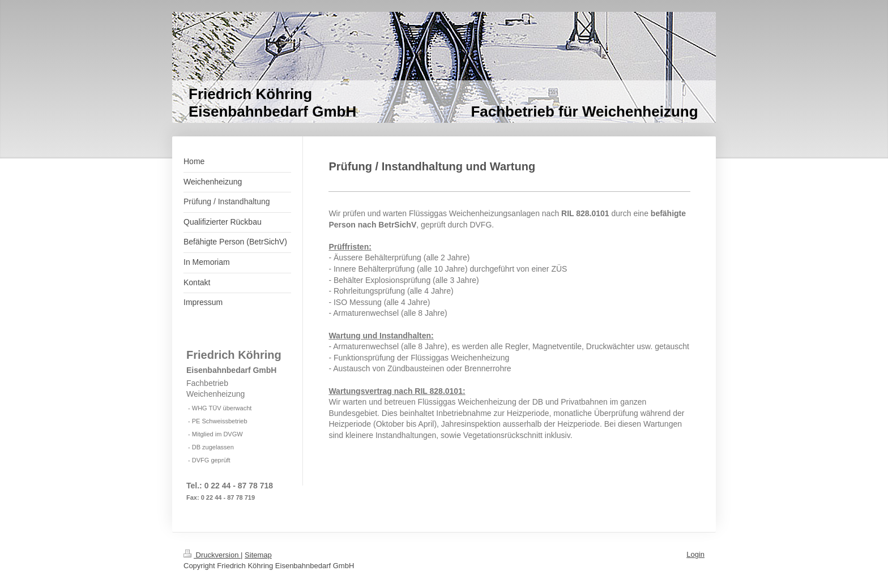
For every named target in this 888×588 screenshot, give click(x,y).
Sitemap (258, 555)
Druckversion (212, 555)
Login (695, 554)
